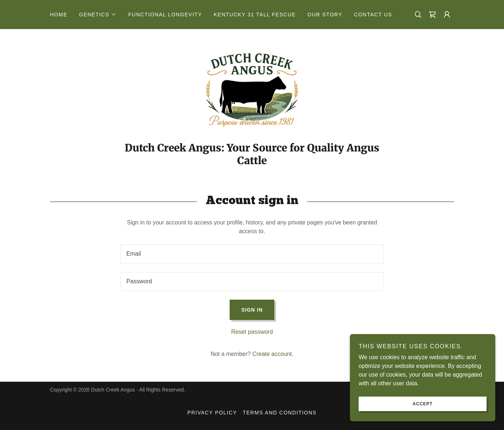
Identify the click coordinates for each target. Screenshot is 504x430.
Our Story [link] (325, 15)
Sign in (252, 310)
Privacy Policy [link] (212, 413)
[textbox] (252, 254)
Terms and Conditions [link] (280, 413)
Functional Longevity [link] (165, 15)
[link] (432, 15)
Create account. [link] (273, 354)
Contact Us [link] (373, 15)
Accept (422, 404)
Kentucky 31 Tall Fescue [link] (255, 15)
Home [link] (59, 15)
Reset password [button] (252, 332)
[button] (98, 15)
